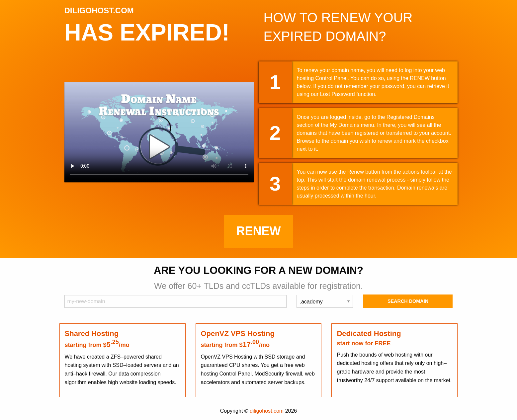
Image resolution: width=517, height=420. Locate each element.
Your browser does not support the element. (159, 132)
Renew (259, 231)
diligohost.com (267, 411)
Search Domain (408, 301)
